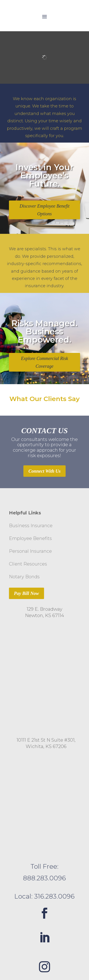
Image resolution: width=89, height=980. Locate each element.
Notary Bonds (24, 577)
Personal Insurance (30, 551)
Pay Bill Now (26, 593)
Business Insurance (31, 526)
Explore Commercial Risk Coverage (44, 362)
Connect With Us (44, 471)
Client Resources (28, 564)
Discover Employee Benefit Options (44, 210)
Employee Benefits (30, 538)
